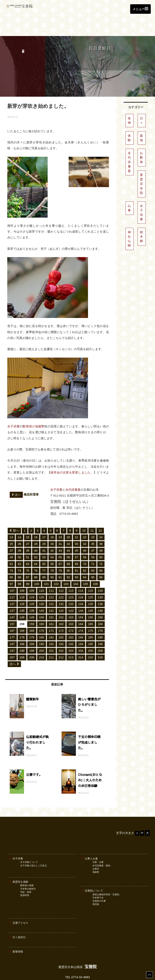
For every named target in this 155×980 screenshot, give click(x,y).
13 (11, 519)
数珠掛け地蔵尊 (33, 408)
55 (60, 539)
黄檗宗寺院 (141, 166)
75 (28, 553)
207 (12, 639)
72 (101, 546)
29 (44, 526)
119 (32, 579)
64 (36, 546)
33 (76, 526)
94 (85, 559)
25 (11, 526)
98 (19, 566)
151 (51, 599)
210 (42, 639)
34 (85, 526)
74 (19, 553)
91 (60, 559)
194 (81, 626)
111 (51, 573)
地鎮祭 (96, 848)
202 (61, 633)
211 (51, 639)
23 (93, 519)
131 (51, 586)
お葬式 (96, 845)
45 (76, 533)
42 (52, 533)
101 (47, 566)
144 (81, 593)
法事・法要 (98, 838)
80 (68, 553)
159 (32, 606)
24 (101, 519)
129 (32, 586)
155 (91, 599)
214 (81, 639)
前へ (14, 513)
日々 (141, 103)
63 (28, 546)
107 (12, 573)
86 (19, 559)
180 (42, 619)
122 (61, 579)
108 (22, 573)
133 (71, 586)
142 (61, 593)
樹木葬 (141, 219)
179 (32, 619)
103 (66, 566)
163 (71, 606)
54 (52, 539)
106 (95, 566)
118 (22, 579)
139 (32, 593)
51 (28, 539)
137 (12, 593)
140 (42, 593)
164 (81, 606)
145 (91, 593)
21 (76, 519)
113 (71, 573)
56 (68, 539)
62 (19, 546)
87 (28, 559)
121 (51, 579)
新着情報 (16, 928)
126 (100, 579)
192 (61, 626)
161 (51, 606)
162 (61, 606)
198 (22, 633)
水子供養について (29, 838)
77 (44, 553)
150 (42, 599)
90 (52, 559)
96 (101, 559)
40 (36, 533)
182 (61, 619)
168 (22, 613)
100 (37, 566)
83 (93, 553)
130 (42, 586)
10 (84, 513)
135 (91, 586)
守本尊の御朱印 (28, 865)
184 (81, 619)
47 (93, 533)
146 (100, 593)
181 (51, 619)
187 (12, 626)
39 (28, 533)
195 (91, 626)
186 (100, 619)
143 (71, 593)
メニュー (140, 9)
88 (36, 559)
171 (51, 613)
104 (76, 566)
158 (22, 606)
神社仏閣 (129, 221)
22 (85, 519)
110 (42, 573)
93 (76, 559)
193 (71, 626)
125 (91, 579)
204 (81, 633)
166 (100, 606)
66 (52, 546)
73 (11, 553)
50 (19, 539)
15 (28, 519)
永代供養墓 (73, 472)
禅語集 (96, 880)
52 (36, 539)
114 (81, 573)
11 (92, 513)
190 (42, 626)
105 (86, 566)
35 (93, 526)
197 (12, 633)
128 (22, 586)
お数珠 (141, 140)
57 (76, 539)
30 (52, 526)
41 (44, 533)
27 (28, 526)
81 (76, 553)
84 (101, 553)
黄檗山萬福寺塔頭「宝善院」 (107, 871)
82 (85, 553)
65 (44, 546)
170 (42, 613)
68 (68, 546)
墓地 (141, 120)
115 (91, 573)
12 (100, 513)
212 (61, 639)
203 (71, 633)
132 (61, 586)
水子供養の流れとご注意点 (34, 842)
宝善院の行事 (99, 877)
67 (60, 546)
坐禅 (129, 103)
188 (22, 626)
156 (100, 599)
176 (100, 613)
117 (12, 579)
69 (76, 546)
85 (11, 559)
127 (12, 586)
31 (60, 526)
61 (11, 546)
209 (32, 639)
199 (32, 633)
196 (100, 626)
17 (44, 519)
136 (100, 586)
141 (51, 593)
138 (22, 593)
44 (68, 533)
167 (12, 613)
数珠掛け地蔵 (27, 862)
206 (100, 633)
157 (12, 606)
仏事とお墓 (90, 835)
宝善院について (93, 867)
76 (36, 553)
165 (91, 606)
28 (36, 526)
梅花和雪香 (24, 477)
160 (42, 606)
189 (32, 626)
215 (91, 639)
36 (101, 526)
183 (71, 619)
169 (32, 613)
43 (60, 533)
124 (81, 579)
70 (85, 546)
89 (44, 559)
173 (71, 613)
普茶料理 (25, 872)
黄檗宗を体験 (19, 858)
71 (93, 546)
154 (81, 599)
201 (51, 633)
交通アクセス (19, 899)
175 (91, 613)
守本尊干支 (98, 874)
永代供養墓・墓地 (101, 842)
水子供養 (13, 408)
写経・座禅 (26, 868)
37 (11, 533)
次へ (14, 646)
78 (52, 553)
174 (81, 613)
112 (61, 573)
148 (22, 599)
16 (36, 519)
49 (11, 539)
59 (93, 539)
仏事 (129, 190)
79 (60, 553)
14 (19, 519)
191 (51, 626)
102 (56, 566)
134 (81, 586)
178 (22, 619)
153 (71, 599)
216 (100, 639)
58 (85, 539)
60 (101, 539)
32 (68, 526)
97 (11, 566)
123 (71, 579)
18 (52, 519)
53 (44, 539)
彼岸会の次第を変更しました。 (72, 455)
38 (19, 533)
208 (22, 639)
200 (42, 633)
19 (60, 519)
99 (28, 566)
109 (32, 573)
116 (100, 573)
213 (71, 639)
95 (93, 559)
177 (12, 619)
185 (91, 619)
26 (19, 526)
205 (91, 633)
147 (12, 599)
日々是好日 (18, 913)
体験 (129, 120)
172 (61, 613)
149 (32, 599)
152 (61, 599)
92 (68, 559)
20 (68, 519)
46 (85, 533)
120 (42, 579)
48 (101, 533)
